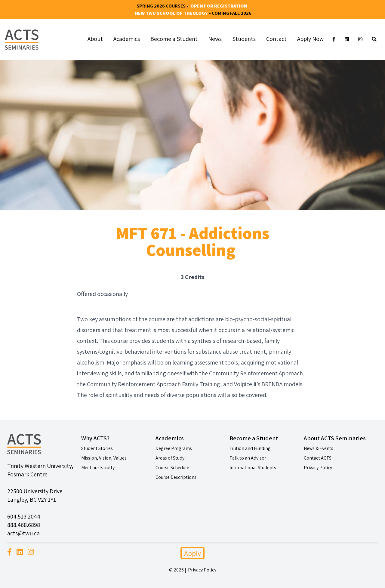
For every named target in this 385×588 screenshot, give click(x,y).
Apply (192, 553)
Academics (127, 39)
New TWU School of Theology (171, 13)
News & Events (319, 448)
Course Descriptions (176, 477)
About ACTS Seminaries (335, 438)
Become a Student (174, 39)
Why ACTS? (95, 438)
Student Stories (97, 448)
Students (244, 39)
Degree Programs (174, 448)
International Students (253, 468)
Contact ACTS (318, 458)
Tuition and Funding (250, 448)
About (95, 39)
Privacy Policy (318, 468)
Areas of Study (170, 458)
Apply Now (310, 39)
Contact (276, 39)
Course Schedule (172, 468)
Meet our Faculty (98, 468)
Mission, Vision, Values (104, 458)
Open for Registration (219, 6)
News (215, 39)
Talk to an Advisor (248, 458)
